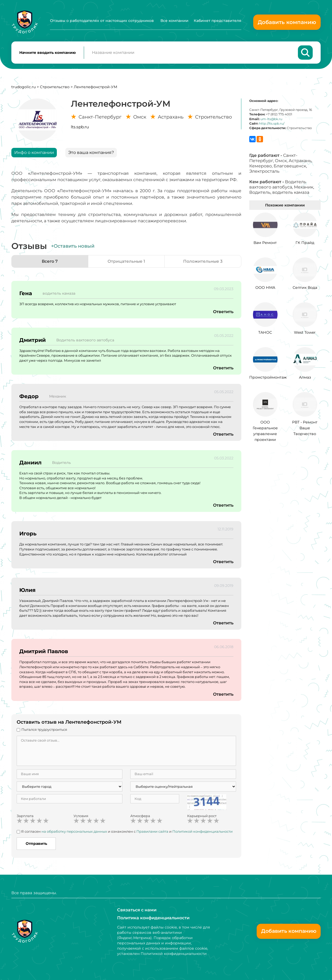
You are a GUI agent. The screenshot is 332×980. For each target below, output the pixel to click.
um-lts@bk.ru (271, 120)
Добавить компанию (287, 22)
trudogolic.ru (24, 88)
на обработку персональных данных (74, 832)
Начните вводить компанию (48, 53)
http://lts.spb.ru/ (272, 124)
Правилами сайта (152, 832)
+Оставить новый (73, 247)
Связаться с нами (137, 910)
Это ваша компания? (91, 154)
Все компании (174, 21)
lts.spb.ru (80, 128)
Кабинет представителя (218, 21)
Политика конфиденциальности (153, 918)
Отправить (36, 845)
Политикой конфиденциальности (202, 832)
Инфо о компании (34, 154)
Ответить (223, 313)
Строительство (55, 88)
